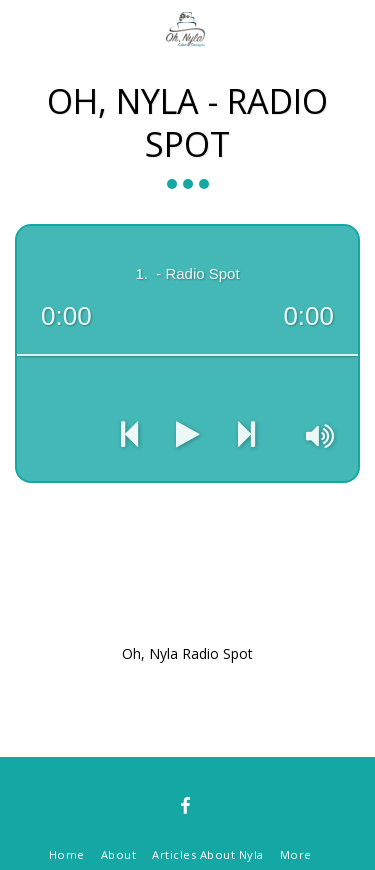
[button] (22, 28)
